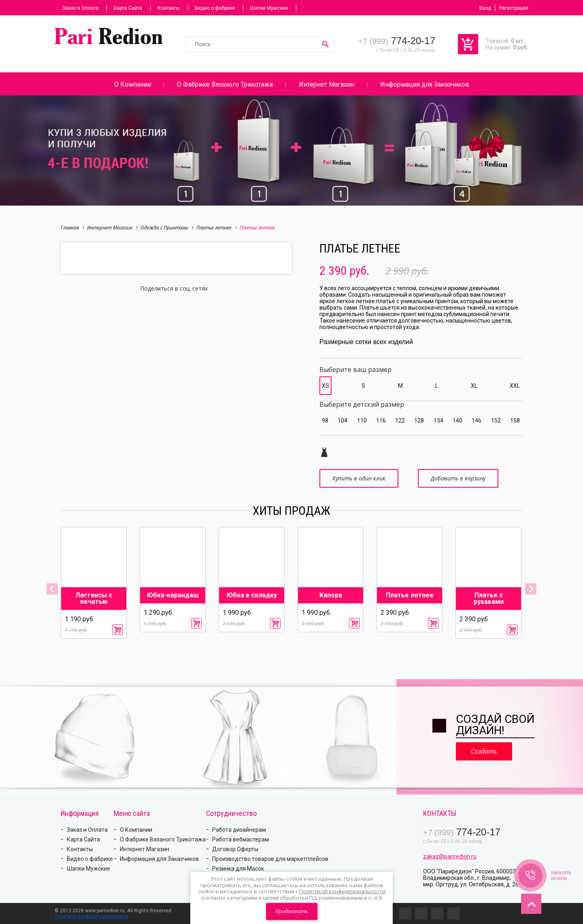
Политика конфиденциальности (91, 916)
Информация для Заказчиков (425, 84)
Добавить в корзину (458, 478)
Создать (484, 751)
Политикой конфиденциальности (342, 891)
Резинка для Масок (238, 869)
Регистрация (514, 8)
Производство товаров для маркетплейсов (270, 859)
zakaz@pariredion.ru (450, 856)
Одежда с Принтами (167, 228)
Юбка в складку (252, 595)
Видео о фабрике (215, 8)
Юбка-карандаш (173, 595)
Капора (331, 595)
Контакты (168, 8)
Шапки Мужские (269, 8)
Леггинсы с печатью (94, 599)
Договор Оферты (235, 849)
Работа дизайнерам (239, 830)
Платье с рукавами (489, 599)
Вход (485, 8)
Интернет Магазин (327, 84)
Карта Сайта (128, 8)
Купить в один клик (359, 478)
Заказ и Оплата (80, 8)
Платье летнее (217, 228)
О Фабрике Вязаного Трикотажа (225, 84)
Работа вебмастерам (240, 839)
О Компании (133, 84)
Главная (72, 228)
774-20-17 (397, 41)
